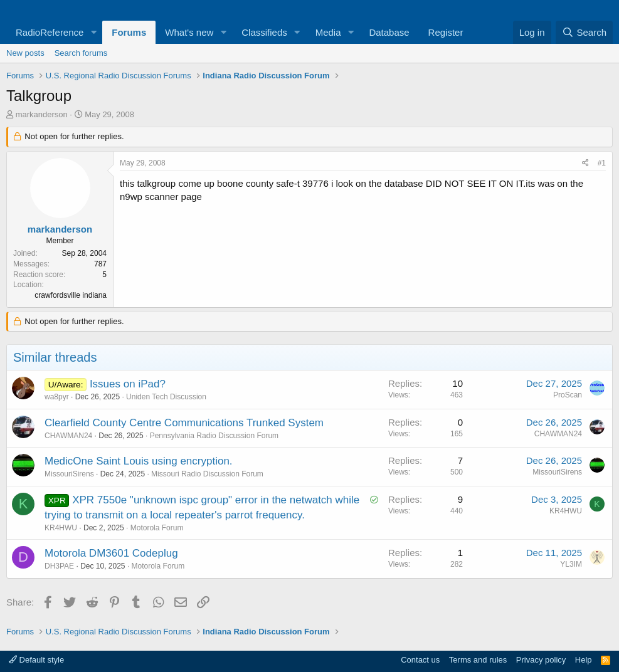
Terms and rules (478, 660)
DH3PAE (59, 566)
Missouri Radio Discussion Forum (207, 474)
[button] (93, 32)
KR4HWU (61, 528)
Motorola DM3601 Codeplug (111, 553)
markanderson (42, 114)
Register (446, 32)
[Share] (585, 163)
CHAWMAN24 (68, 436)
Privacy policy (541, 660)
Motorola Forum (157, 528)
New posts (25, 53)
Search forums (81, 53)
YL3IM (571, 564)
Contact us (420, 660)
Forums (129, 32)
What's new (189, 32)
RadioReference (50, 32)
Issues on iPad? (128, 384)
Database (389, 32)
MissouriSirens (69, 474)
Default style (36, 660)
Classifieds (264, 32)
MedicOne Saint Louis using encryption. (139, 461)
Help (584, 660)
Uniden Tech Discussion (166, 397)
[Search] (584, 32)
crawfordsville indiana (71, 295)
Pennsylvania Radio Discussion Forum (214, 436)
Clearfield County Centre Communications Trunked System (184, 423)
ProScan (568, 395)
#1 (602, 163)
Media (328, 32)
